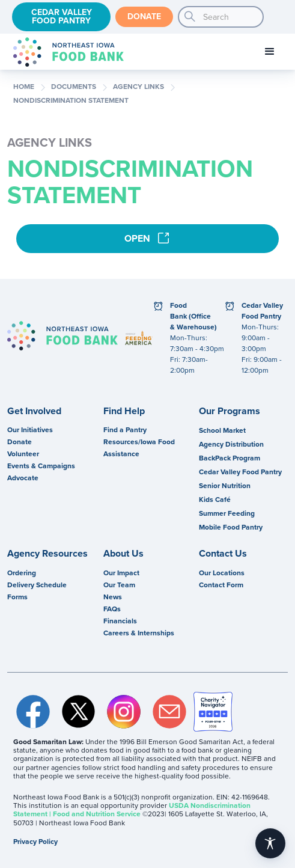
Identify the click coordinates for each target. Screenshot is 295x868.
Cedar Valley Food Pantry (62, 17)
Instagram (124, 712)
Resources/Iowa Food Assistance (139, 448)
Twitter (79, 712)
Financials (120, 621)
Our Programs (230, 411)
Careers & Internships (139, 633)
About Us (123, 554)
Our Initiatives (30, 430)
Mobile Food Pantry (231, 527)
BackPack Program (230, 458)
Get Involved (34, 411)
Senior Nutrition (225, 486)
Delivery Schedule (37, 585)
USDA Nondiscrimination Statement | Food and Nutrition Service (132, 810)
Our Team (119, 585)
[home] (65, 52)
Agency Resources (47, 554)
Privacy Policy (35, 842)
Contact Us (223, 554)
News (113, 597)
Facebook (33, 712)
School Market (222, 430)
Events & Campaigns (41, 466)
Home (24, 87)
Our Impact (121, 573)
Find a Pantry (125, 430)
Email (169, 712)
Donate (144, 17)
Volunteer (23, 454)
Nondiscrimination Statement (71, 101)
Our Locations (222, 573)
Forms (17, 597)
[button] (270, 52)
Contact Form (221, 585)
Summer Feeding (227, 513)
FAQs (112, 609)
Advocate (23, 478)
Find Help (124, 411)
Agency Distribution (231, 444)
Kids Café (215, 500)
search (190, 17)
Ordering (22, 573)
